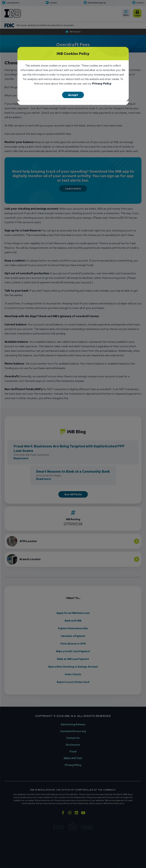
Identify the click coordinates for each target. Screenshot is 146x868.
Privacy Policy (102, 84)
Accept (73, 95)
